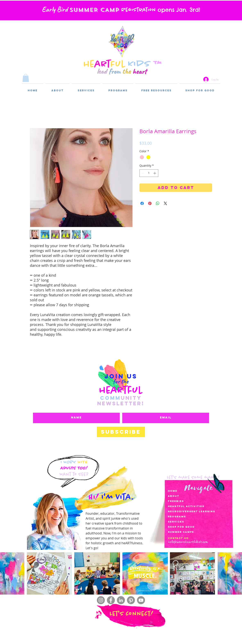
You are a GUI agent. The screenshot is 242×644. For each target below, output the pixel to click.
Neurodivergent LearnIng (192, 511)
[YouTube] (141, 600)
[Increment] (155, 173)
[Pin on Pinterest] (150, 203)
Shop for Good (181, 527)
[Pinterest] (131, 600)
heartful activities (186, 506)
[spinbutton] (149, 173)
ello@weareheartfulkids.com (189, 542)
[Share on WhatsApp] (158, 203)
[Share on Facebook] (142, 203)
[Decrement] (143, 173)
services (176, 522)
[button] (26, 78)
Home (173, 491)
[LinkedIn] (121, 600)
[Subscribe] (121, 432)
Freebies (176, 501)
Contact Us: (179, 538)
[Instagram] (101, 600)
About (174, 496)
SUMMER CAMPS (181, 532)
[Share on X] (165, 203)
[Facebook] (111, 600)
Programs (177, 517)
